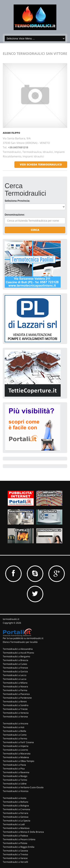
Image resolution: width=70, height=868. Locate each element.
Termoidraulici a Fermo (15, 739)
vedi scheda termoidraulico (41, 164)
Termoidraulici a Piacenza (16, 694)
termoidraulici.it (11, 619)
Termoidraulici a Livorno (15, 750)
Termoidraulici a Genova (16, 817)
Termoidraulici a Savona (15, 851)
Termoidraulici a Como (15, 735)
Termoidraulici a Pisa (14, 769)
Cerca (35, 230)
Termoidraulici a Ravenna (16, 772)
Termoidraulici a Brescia (15, 660)
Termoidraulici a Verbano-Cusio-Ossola (23, 787)
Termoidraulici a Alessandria (18, 649)
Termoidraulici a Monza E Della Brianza (23, 832)
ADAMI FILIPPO (11, 133)
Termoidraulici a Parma (15, 690)
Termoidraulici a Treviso (15, 854)
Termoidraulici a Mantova (16, 828)
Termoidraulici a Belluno (15, 802)
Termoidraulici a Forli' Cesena (18, 742)
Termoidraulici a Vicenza (16, 791)
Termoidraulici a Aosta (15, 798)
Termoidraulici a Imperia (16, 746)
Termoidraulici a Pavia (14, 765)
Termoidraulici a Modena (16, 757)
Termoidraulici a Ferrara (15, 813)
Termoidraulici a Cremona (16, 809)
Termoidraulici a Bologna (16, 806)
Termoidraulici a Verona (15, 717)
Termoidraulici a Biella (14, 731)
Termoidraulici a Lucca (15, 679)
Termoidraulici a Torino (15, 780)
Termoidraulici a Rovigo (15, 776)
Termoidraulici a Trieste (15, 709)
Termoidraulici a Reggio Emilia (19, 847)
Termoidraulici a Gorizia (15, 671)
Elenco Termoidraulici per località (20, 642)
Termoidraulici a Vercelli (15, 862)
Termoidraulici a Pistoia (15, 843)
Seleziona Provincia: (17, 201)
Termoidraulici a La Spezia (17, 821)
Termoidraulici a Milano (15, 683)
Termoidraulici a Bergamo (16, 656)
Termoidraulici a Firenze (15, 668)
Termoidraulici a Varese (15, 858)
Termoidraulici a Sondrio (16, 705)
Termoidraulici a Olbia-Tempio (18, 761)
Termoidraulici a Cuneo (15, 664)
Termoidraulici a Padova (15, 836)
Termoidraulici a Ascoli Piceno (18, 653)
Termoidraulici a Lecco (15, 675)
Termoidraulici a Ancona (15, 723)
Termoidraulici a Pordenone (17, 698)
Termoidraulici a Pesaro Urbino (19, 839)
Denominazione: (15, 215)
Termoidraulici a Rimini (15, 702)
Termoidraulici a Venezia (16, 713)
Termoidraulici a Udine (15, 784)
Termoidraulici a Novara (15, 686)
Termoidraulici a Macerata (17, 754)
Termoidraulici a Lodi (14, 824)
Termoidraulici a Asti (14, 727)
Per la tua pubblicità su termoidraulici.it (23, 638)
